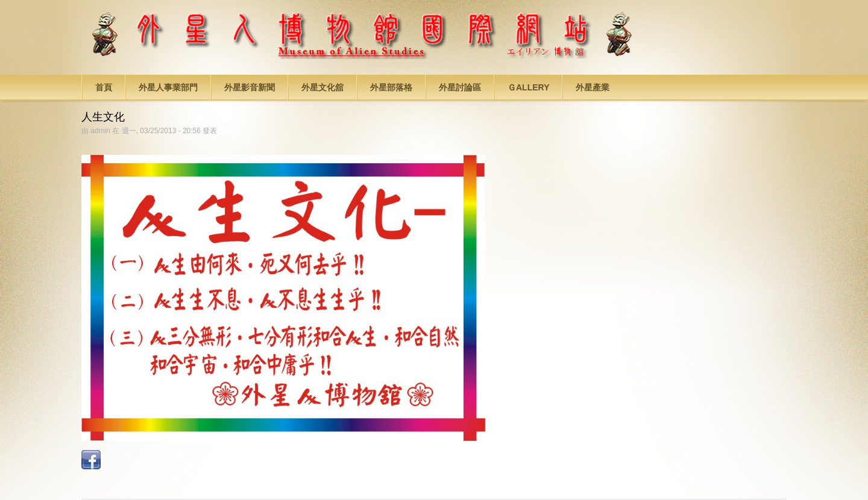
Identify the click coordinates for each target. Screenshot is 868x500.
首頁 (104, 87)
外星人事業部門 (168, 87)
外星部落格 (391, 87)
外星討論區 (460, 87)
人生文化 (103, 117)
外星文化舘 (322, 87)
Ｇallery (528, 87)
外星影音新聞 (250, 87)
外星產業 (593, 87)
